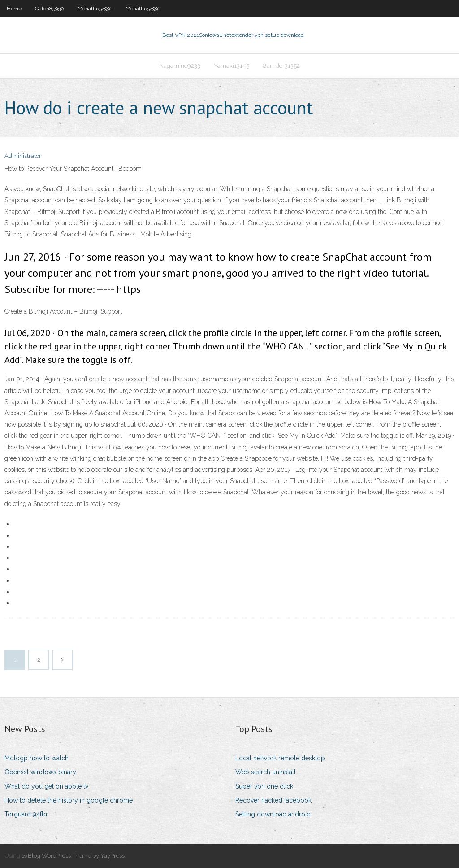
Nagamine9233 (180, 66)
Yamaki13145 (232, 66)
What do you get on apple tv (46, 786)
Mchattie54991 (95, 9)
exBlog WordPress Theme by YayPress (73, 856)
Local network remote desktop (280, 758)
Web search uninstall (266, 772)
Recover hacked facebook (273, 800)
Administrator (23, 156)
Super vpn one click (264, 786)
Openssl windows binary (40, 772)
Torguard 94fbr (26, 814)
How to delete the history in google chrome (69, 800)
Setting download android (273, 814)
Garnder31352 (281, 66)
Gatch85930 (50, 9)
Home (14, 9)
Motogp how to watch (37, 758)
